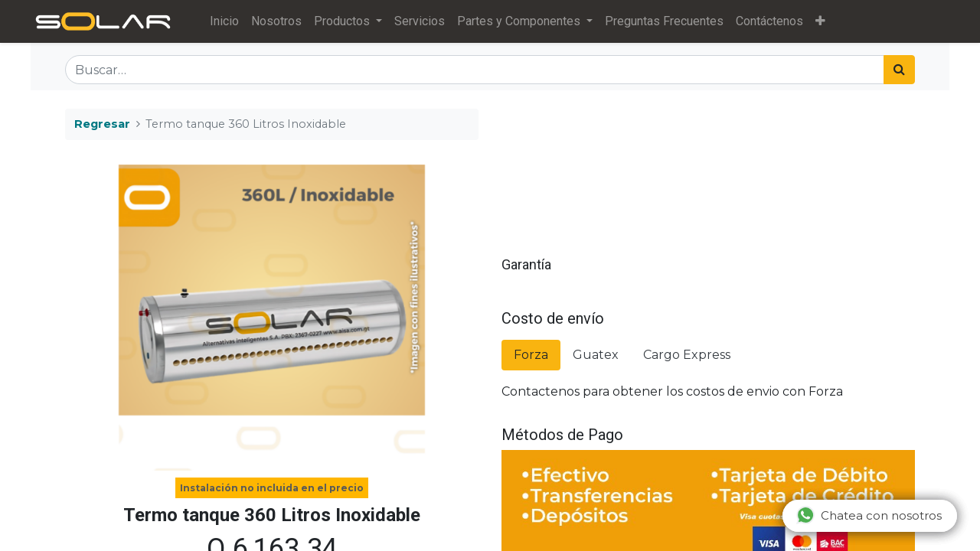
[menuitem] (227, 21)
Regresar (102, 124)
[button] (823, 21)
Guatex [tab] (596, 355)
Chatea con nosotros (869, 515)
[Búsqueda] (899, 70)
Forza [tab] (531, 355)
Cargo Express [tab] (687, 355)
